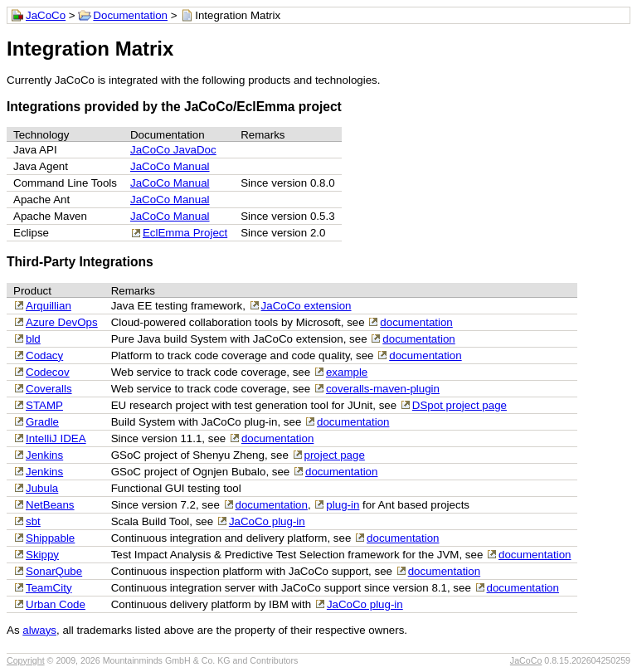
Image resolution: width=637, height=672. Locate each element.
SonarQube (54, 571)
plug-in (343, 505)
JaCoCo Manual (170, 166)
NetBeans (50, 505)
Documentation (130, 15)
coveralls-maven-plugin (383, 389)
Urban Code (56, 604)
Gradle (42, 422)
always (39, 630)
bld (33, 339)
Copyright (26, 660)
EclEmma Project (185, 233)
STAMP (44, 405)
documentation (416, 322)
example (347, 372)
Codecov (48, 372)
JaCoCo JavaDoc (173, 150)
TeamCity (49, 588)
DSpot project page (460, 405)
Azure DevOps (62, 322)
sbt (33, 521)
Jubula (42, 488)
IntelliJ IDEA (56, 438)
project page (335, 455)
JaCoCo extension (306, 306)
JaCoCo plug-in (267, 521)
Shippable (50, 538)
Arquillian (49, 306)
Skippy (42, 555)
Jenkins (44, 455)
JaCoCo (46, 15)
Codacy (44, 355)
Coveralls (49, 389)
